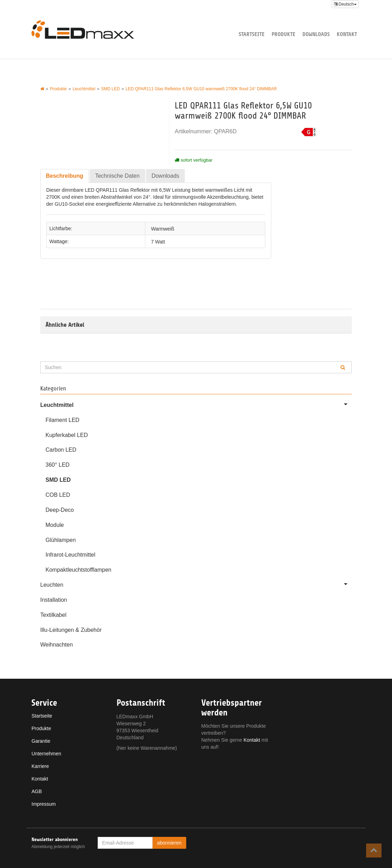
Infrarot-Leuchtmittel (70, 555)
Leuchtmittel (196, 404)
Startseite (252, 34)
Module (55, 525)
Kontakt (347, 34)
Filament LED (62, 420)
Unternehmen (46, 754)
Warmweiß (162, 228)
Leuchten (196, 584)
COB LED (58, 495)
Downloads (316, 34)
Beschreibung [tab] (65, 176)
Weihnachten (57, 645)
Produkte (283, 34)
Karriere (40, 766)
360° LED (58, 465)
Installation (54, 600)
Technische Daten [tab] (117, 176)
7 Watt (158, 241)
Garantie (41, 741)
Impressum (44, 804)
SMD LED (58, 480)
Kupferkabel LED (67, 435)
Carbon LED (61, 450)
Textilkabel (53, 615)
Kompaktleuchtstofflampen (78, 570)
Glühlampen (61, 540)
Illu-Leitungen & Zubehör (71, 630)
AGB (37, 791)
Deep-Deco (60, 510)
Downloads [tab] (165, 176)
